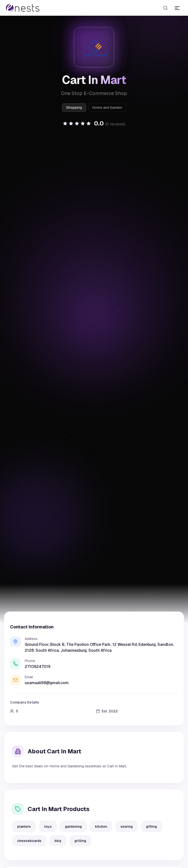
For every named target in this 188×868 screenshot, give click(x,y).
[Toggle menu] (177, 8)
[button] (94, 124)
